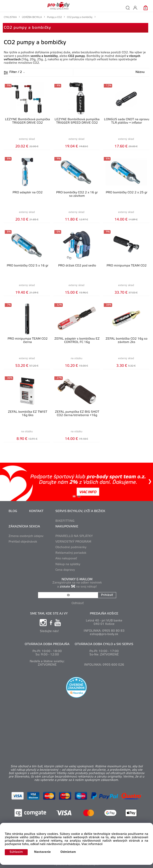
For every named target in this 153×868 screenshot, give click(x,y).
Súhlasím (16, 852)
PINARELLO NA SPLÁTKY (74, 536)
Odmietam (68, 852)
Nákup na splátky (68, 564)
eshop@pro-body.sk (104, 634)
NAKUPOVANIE (67, 527)
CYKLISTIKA (10, 17)
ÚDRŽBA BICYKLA (32, 17)
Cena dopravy (65, 570)
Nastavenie (42, 852)
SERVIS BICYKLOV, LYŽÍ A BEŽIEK (80, 511)
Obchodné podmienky (71, 547)
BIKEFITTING (65, 521)
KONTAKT (36, 511)
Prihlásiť (107, 595)
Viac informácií (92, 844)
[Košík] (146, 8)
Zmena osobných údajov (26, 536)
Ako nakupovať (66, 559)
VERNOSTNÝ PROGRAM (73, 542)
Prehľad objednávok (23, 542)
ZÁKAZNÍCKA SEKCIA (24, 527)
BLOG (13, 511)
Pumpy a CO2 (54, 17)
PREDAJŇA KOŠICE (104, 614)
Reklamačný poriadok (71, 553)
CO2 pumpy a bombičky (27, 28)
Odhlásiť (78, 603)
